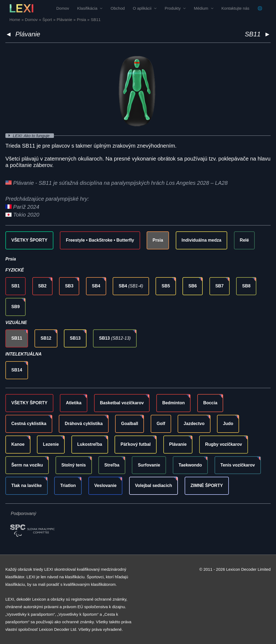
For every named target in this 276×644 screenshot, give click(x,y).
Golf (161, 424)
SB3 (69, 286)
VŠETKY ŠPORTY (29, 240)
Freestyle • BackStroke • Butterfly (100, 240)
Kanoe (18, 444)
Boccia (210, 403)
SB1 (15, 286)
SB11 (17, 338)
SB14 (17, 370)
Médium (201, 8)
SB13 (75, 338)
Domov (63, 8)
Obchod (118, 8)
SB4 (96, 286)
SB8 (246, 286)
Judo (228, 424)
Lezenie (51, 444)
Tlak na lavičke (27, 485)
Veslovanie (106, 485)
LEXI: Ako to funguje (32, 136)
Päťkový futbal (136, 444)
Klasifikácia (87, 8)
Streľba (112, 465)
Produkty (173, 8)
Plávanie (28, 34)
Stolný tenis (74, 465)
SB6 (193, 286)
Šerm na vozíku (27, 465)
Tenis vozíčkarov (238, 465)
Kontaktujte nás (235, 8)
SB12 (46, 338)
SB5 (166, 286)
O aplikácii (142, 8)
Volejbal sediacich (154, 485)
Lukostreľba (90, 444)
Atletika (74, 403)
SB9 (15, 307)
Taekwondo (190, 465)
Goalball (130, 424)
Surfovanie (149, 465)
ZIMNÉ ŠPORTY (207, 485)
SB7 (220, 286)
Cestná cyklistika (29, 424)
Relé (244, 240)
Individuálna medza (202, 240)
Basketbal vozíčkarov (122, 403)
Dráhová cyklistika (84, 424)
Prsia (158, 240)
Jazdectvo (194, 424)
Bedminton (174, 403)
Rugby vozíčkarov (224, 444)
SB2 (42, 286)
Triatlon (68, 485)
